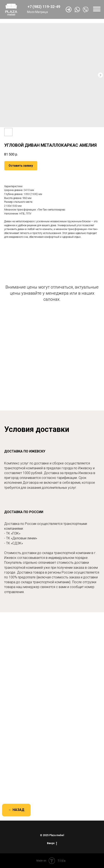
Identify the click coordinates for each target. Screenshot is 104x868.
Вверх (52, 843)
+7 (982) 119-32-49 (44, 7)
